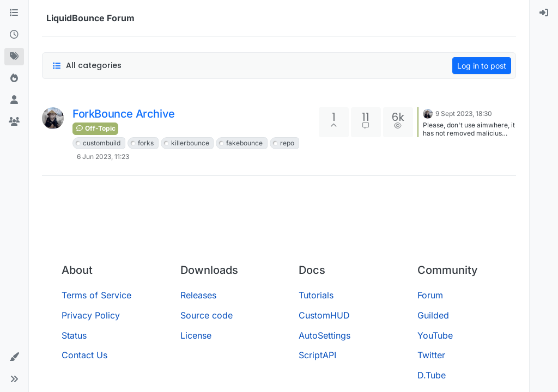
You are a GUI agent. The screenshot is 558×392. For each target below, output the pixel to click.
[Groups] (14, 122)
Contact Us (84, 355)
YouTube (435, 335)
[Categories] (14, 13)
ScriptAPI (317, 355)
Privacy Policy (91, 315)
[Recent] (14, 35)
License (196, 335)
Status (74, 335)
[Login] (544, 13)
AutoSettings (325, 335)
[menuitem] (544, 13)
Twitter (431, 355)
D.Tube (432, 375)
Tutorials (316, 295)
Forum (430, 295)
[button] (14, 357)
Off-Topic (95, 128)
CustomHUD (324, 315)
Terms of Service (96, 295)
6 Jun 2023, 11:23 (103, 157)
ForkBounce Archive (124, 114)
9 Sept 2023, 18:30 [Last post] (464, 114)
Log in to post (482, 66)
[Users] (14, 100)
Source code (207, 315)
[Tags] (14, 57)
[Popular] (14, 78)
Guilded (433, 315)
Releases (198, 295)
